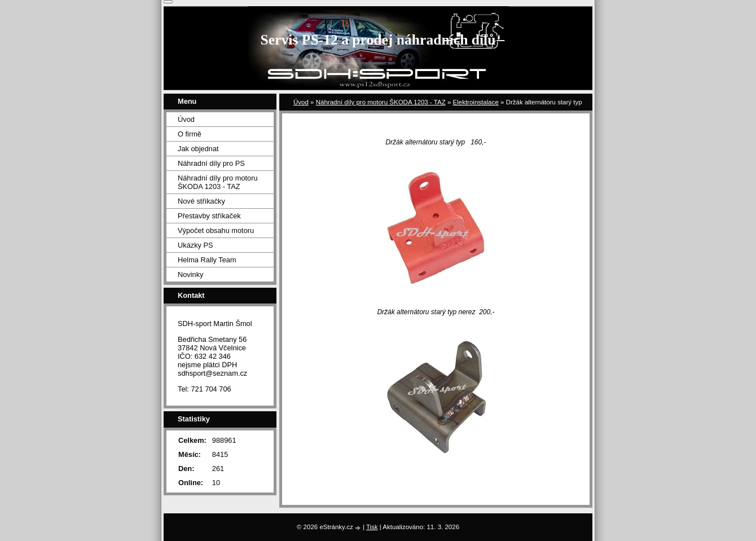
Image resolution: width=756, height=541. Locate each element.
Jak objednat (198, 149)
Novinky (191, 274)
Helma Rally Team (207, 260)
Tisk (372, 527)
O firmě (190, 134)
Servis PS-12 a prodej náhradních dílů (378, 40)
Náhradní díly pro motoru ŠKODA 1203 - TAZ (381, 102)
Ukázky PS (195, 245)
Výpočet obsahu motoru (216, 230)
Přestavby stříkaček (209, 216)
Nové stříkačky (201, 201)
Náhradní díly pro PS (211, 163)
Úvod (301, 102)
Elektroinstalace (476, 102)
